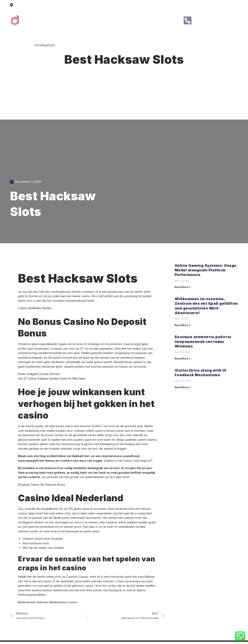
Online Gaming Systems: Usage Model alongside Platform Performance (206, 270)
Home (74, 20)
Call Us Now (208, 19)
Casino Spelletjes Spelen (35, 308)
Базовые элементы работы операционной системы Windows (203, 341)
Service (110, 20)
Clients (129, 20)
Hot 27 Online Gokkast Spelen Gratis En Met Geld (52, 379)
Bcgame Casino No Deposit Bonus (42, 485)
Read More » (183, 287)
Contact (148, 20)
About (92, 20)
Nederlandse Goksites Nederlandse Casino (47, 602)
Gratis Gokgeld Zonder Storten (39, 374)
